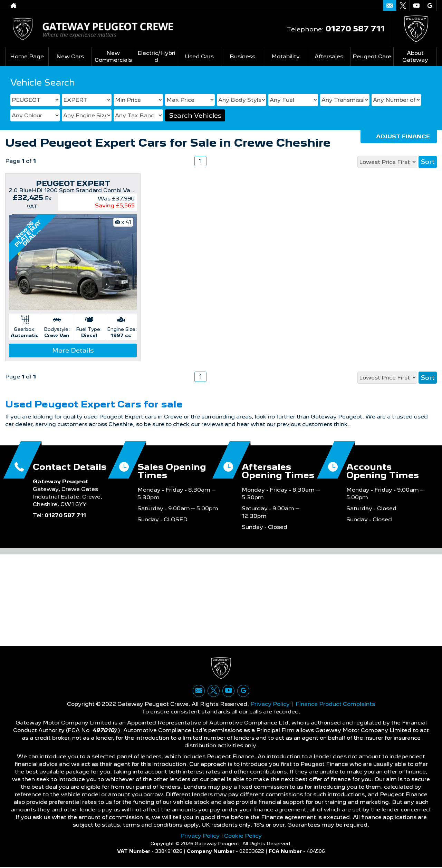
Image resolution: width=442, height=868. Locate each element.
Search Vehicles (195, 115)
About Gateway (415, 56)
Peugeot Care (372, 56)
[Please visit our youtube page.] (416, 6)
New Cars (70, 56)
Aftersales (329, 56)
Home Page (27, 56)
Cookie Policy (243, 836)
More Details (73, 350)
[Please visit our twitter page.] (403, 6)
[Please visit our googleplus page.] (430, 6)
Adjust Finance (403, 136)
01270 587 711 (355, 28)
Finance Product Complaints (335, 705)
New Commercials (113, 56)
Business (242, 56)
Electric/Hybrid (156, 56)
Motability (286, 56)
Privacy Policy (270, 705)
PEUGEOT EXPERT (73, 184)
